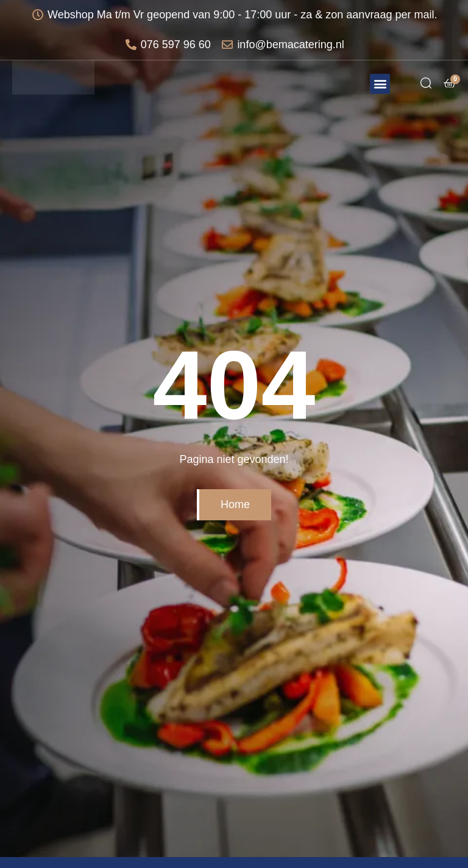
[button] (380, 84)
